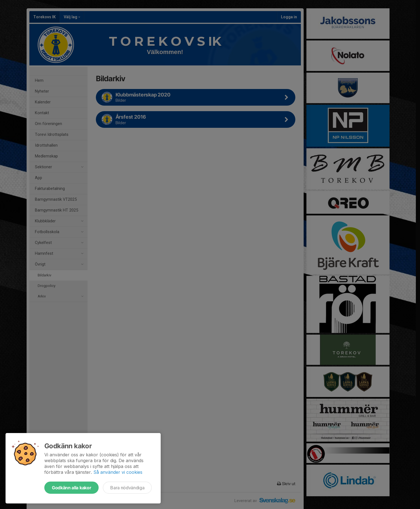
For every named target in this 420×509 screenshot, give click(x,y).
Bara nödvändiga (127, 488)
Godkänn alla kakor (71, 488)
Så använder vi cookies (118, 472)
